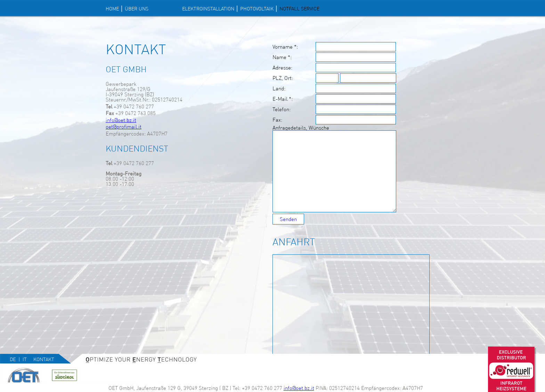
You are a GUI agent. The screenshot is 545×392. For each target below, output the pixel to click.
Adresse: (282, 68)
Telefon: (282, 109)
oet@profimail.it (124, 127)
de (13, 359)
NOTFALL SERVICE (299, 9)
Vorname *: (285, 47)
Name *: (282, 57)
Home (112, 9)
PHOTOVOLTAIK (257, 9)
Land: (279, 89)
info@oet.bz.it (121, 120)
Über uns (137, 9)
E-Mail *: (283, 99)
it (25, 359)
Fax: (277, 120)
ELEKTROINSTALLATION (208, 9)
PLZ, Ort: (283, 78)
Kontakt (44, 359)
